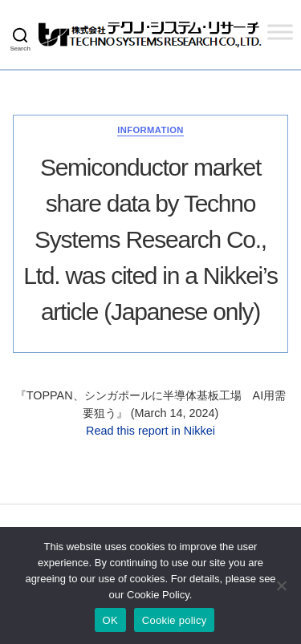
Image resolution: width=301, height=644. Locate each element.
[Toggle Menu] (280, 32)
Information (150, 130)
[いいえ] (281, 585)
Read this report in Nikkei (150, 431)
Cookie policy (175, 620)
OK (110, 620)
